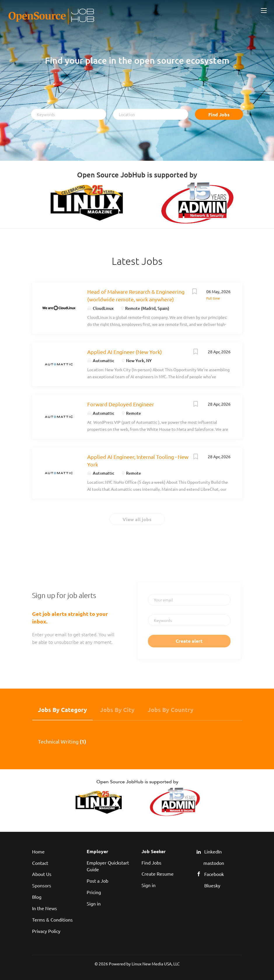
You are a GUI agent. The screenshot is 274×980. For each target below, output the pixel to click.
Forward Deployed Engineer (121, 404)
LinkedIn (213, 851)
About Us (42, 874)
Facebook (214, 874)
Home (38, 851)
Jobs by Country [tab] (171, 710)
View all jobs (137, 519)
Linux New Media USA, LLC (156, 964)
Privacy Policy (46, 931)
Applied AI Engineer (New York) (125, 352)
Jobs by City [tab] (117, 710)
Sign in (94, 903)
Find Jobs (219, 114)
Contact (40, 863)
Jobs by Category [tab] (62, 710)
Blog (37, 897)
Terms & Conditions (52, 919)
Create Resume (158, 874)
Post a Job (97, 881)
